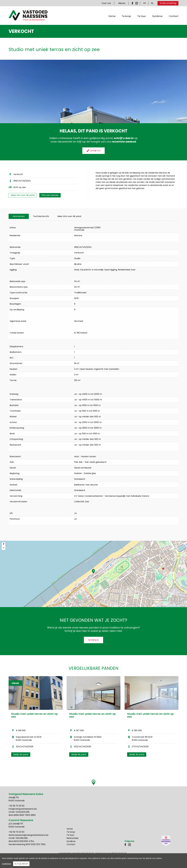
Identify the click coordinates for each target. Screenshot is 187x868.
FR (144, 3)
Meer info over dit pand (23, 195)
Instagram (137, 3)
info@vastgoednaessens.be (23, 809)
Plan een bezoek (50, 195)
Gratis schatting (168, 3)
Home (112, 17)
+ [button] (4, 544)
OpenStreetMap (173, 606)
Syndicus (157, 17)
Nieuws (122, 3)
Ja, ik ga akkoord (21, 864)
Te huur (142, 17)
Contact (174, 17)
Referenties (73, 838)
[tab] (19, 216)
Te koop (126, 17)
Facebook (133, 3)
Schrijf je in (94, 640)
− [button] (4, 548)
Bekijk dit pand (21, 754)
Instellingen (7, 864)
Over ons (106, 3)
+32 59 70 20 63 (16, 806)
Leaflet (157, 606)
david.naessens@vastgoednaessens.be (29, 835)
